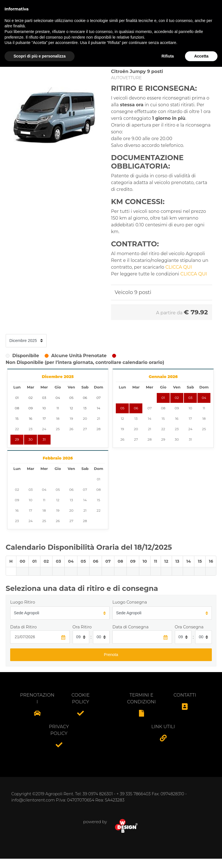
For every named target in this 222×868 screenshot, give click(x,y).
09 (177, 408)
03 (191, 398)
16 (177, 418)
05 (122, 408)
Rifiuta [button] (168, 857)
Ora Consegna (189, 627)
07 (150, 408)
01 (163, 398)
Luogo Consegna (130, 602)
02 (177, 398)
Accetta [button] (201, 857)
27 (85, 429)
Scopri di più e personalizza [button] (40, 857)
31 (44, 439)
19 (71, 418)
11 (204, 408)
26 (71, 429)
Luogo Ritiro (23, 602)
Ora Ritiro (82, 627)
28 (99, 429)
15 (163, 418)
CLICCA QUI (179, 267)
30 (31, 439)
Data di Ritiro (23, 627)
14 (149, 418)
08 (163, 408)
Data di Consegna (130, 627)
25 (58, 429)
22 (17, 429)
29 (17, 439)
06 (136, 408)
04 (204, 398)
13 (136, 418)
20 (85, 418)
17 (190, 418)
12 (122, 418)
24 (44, 429)
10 (190, 408)
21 (98, 418)
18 (58, 418)
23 (31, 429)
